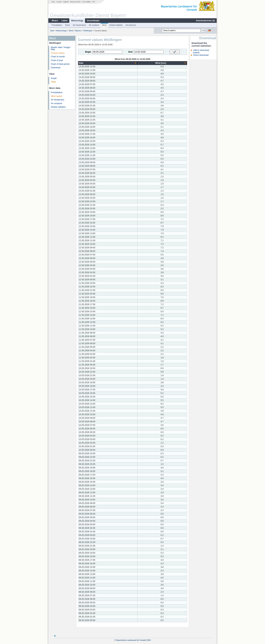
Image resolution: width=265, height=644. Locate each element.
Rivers (55, 21)
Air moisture (94, 25)
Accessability (86, 2)
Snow (67, 25)
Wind (104, 25)
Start (53, 2)
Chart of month (58, 57)
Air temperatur (58, 100)
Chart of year (57, 60)
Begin (88, 52)
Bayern (78, 31)
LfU (94, 2)
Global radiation (116, 25)
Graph (54, 78)
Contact (59, 2)
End (130, 52)
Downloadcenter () (205, 21)
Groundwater (93, 21)
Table (53, 82)
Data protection (75, 2)
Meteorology (77, 21)
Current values (58, 53)
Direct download (201, 55)
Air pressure (131, 25)
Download (56, 68)
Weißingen (88, 31)
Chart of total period (60, 64)
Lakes (65, 21)
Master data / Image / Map (61, 48)
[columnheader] (108, 63)
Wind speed (57, 96)
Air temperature (79, 25)
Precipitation (57, 25)
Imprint (66, 2)
